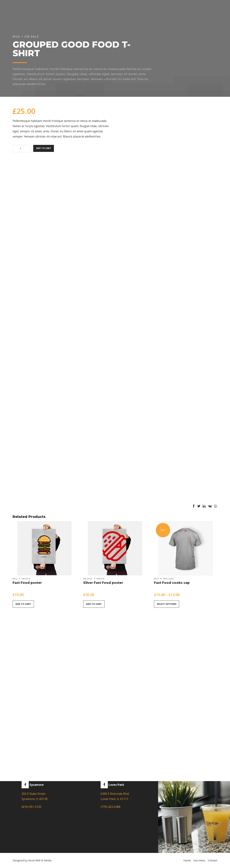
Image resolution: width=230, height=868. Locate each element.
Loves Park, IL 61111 (114, 799)
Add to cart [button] (23, 604)
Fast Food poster (27, 583)
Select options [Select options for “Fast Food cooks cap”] (167, 604)
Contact (213, 861)
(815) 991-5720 (31, 807)
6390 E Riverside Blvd (115, 794)
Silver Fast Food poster (103, 583)
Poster (100, 579)
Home (187, 861)
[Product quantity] (22, 149)
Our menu (199, 861)
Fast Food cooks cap (172, 583)
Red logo (169, 579)
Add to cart (44, 148)
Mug (15, 579)
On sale (26, 579)
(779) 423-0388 (111, 807)
